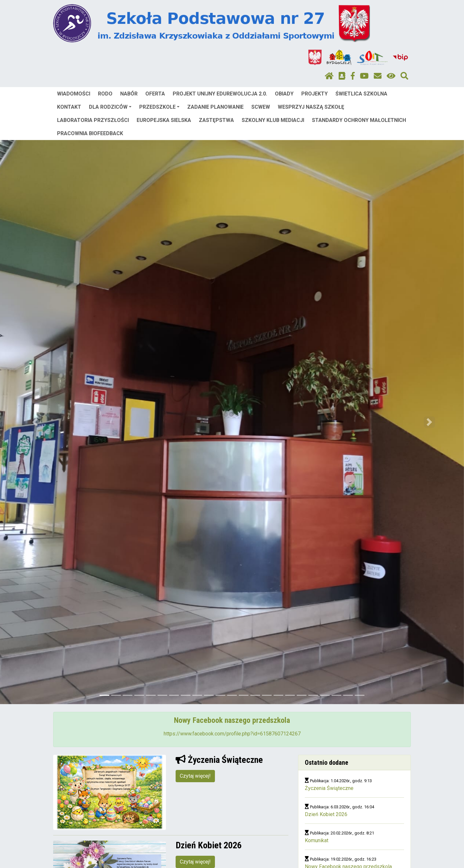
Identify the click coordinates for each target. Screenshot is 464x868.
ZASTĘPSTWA (216, 120)
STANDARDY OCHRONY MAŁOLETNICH (359, 120)
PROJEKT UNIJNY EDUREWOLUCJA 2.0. (220, 94)
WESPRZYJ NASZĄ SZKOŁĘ (311, 107)
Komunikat (317, 840)
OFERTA (155, 94)
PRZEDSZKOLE (159, 107)
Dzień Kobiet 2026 (326, 814)
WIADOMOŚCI (74, 94)
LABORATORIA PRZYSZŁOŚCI (93, 120)
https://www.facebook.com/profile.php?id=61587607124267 (232, 734)
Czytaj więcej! (195, 776)
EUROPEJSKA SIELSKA (164, 120)
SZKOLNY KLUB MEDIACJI (273, 120)
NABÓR (129, 94)
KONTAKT (69, 107)
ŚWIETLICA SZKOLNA (361, 94)
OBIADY (284, 94)
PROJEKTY (314, 94)
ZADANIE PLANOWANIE (215, 107)
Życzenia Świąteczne (329, 788)
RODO (105, 94)
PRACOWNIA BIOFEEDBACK (90, 133)
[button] (35, 422)
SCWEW (261, 107)
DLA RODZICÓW (110, 107)
